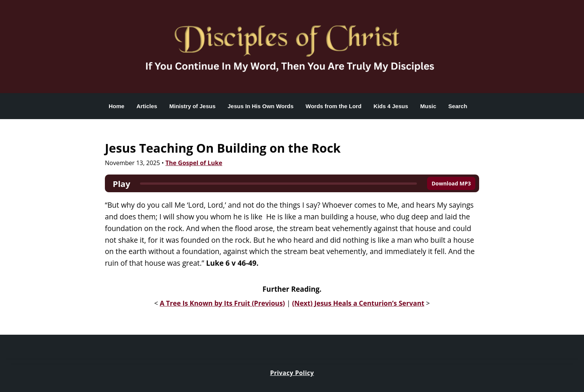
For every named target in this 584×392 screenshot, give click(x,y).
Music (428, 106)
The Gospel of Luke (194, 163)
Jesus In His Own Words (260, 106)
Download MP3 (451, 183)
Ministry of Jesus (193, 106)
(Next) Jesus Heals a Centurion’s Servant (358, 303)
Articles (147, 106)
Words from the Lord (333, 106)
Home (117, 106)
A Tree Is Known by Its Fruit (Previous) (222, 303)
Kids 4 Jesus (391, 106)
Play (121, 184)
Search (458, 106)
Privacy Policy (292, 373)
